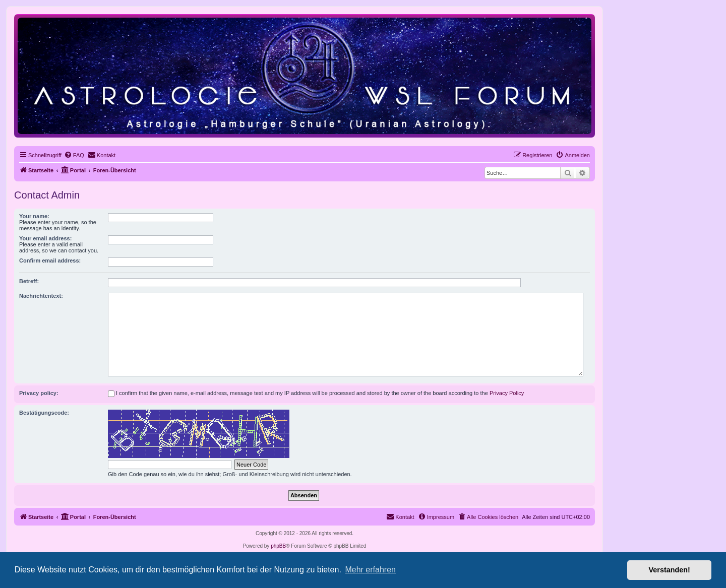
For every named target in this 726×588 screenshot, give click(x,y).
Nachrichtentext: (41, 296)
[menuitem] (74, 155)
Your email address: (45, 238)
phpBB (278, 546)
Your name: (34, 216)
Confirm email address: (50, 260)
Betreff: (29, 281)
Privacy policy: (39, 393)
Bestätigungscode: (44, 413)
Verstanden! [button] (670, 570)
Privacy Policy (507, 393)
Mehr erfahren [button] (370, 570)
